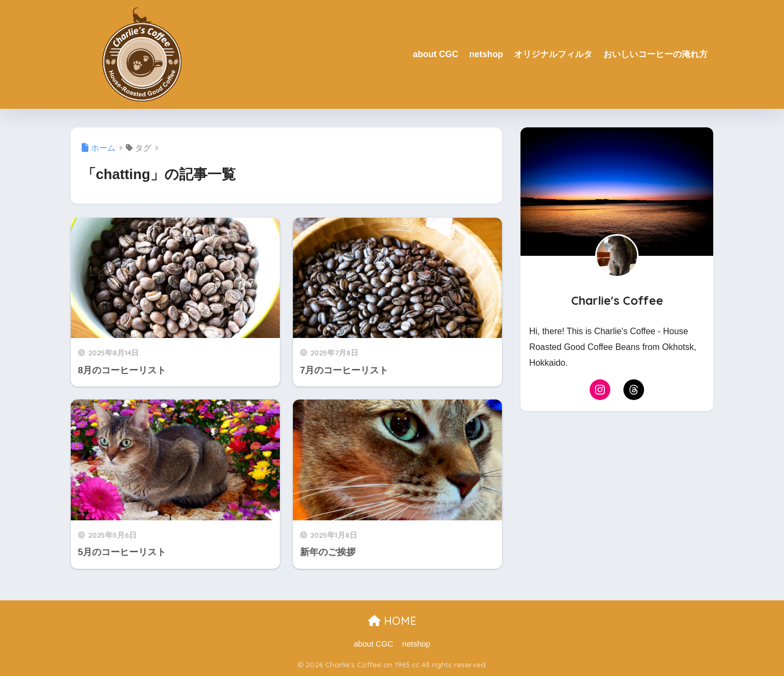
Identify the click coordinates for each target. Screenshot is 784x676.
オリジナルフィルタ (553, 54)
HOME (392, 621)
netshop (486, 54)
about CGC (436, 54)
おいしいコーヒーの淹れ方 (656, 54)
